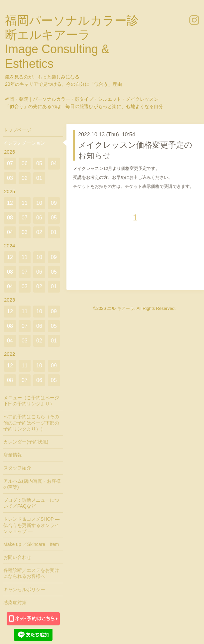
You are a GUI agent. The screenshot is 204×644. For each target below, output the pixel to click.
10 (39, 203)
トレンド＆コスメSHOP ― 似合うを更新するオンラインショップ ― (31, 525)
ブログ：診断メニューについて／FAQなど (31, 503)
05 (39, 163)
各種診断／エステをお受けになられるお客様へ (31, 573)
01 (39, 178)
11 (25, 203)
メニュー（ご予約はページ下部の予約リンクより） (31, 401)
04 (54, 163)
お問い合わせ (17, 557)
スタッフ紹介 (17, 468)
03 (10, 178)
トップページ (17, 130)
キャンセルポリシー (24, 589)
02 (25, 178)
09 (54, 203)
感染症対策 (15, 602)
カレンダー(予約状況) (26, 442)
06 (25, 163)
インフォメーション (24, 143)
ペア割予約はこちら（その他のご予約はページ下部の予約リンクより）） (31, 423)
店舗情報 (13, 455)
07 (10, 163)
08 (10, 218)
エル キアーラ (121, 308)
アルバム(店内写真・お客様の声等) (32, 484)
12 (10, 203)
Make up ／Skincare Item (31, 544)
